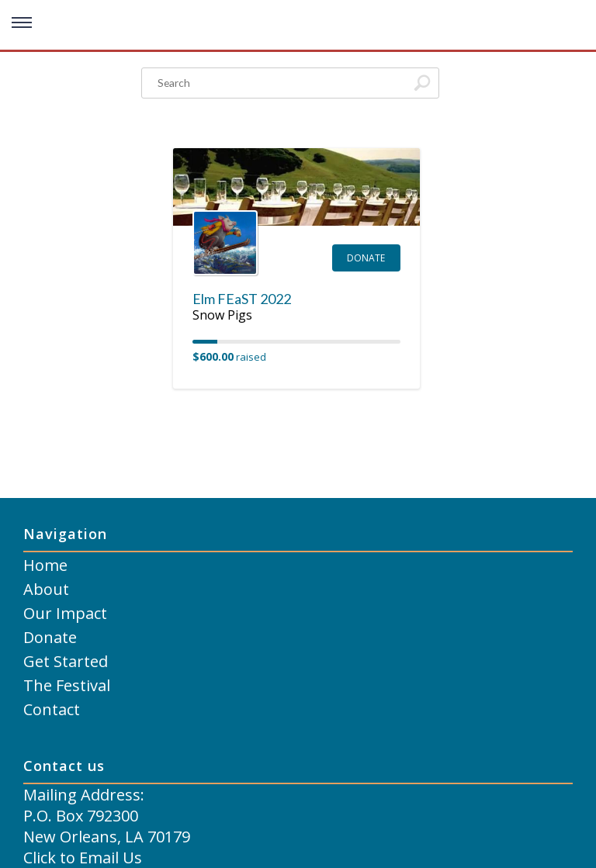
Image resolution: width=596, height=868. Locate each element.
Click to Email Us (83, 858)
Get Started (66, 661)
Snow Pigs (222, 315)
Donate (366, 258)
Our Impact (65, 613)
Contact (52, 709)
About (46, 589)
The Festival (67, 685)
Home (45, 565)
